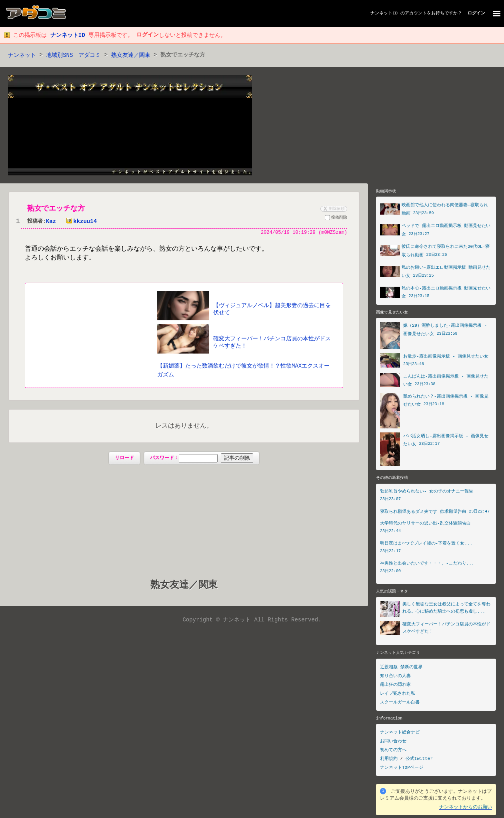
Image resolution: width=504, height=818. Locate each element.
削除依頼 (333, 209)
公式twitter (419, 762)
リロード (124, 459)
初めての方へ (393, 753)
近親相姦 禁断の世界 (401, 670)
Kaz (51, 222)
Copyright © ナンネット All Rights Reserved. (252, 620)
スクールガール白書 (400, 705)
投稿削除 (336, 219)
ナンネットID (384, 13)
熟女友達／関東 (131, 55)
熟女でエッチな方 (56, 209)
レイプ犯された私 (398, 696)
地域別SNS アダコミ (73, 55)
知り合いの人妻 (395, 678)
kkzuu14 (80, 222)
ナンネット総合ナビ (400, 735)
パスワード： (201, 459)
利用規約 (389, 762)
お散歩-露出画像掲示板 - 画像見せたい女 (446, 358)
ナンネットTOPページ (402, 771)
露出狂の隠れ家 (395, 687)
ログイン (476, 13)
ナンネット (22, 55)
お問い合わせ (393, 744)
